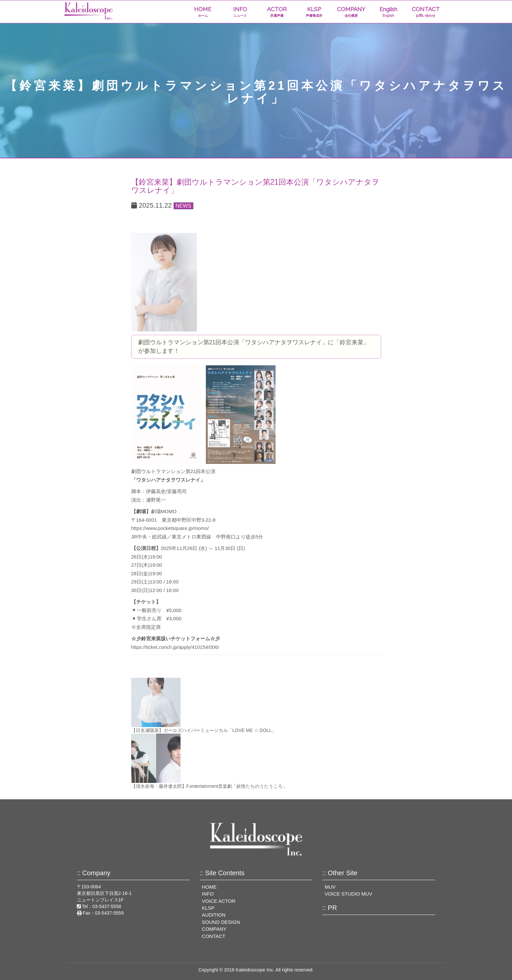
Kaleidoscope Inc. (255, 970)
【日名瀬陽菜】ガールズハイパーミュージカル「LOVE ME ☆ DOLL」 (204, 730)
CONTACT (426, 12)
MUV (330, 887)
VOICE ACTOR (219, 901)
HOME (203, 12)
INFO (240, 12)
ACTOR (277, 12)
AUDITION (214, 915)
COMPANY (351, 12)
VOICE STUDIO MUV (348, 894)
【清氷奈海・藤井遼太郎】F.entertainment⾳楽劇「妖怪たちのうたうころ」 (209, 786)
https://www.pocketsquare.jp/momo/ (170, 528)
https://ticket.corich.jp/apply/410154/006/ (175, 647)
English (389, 12)
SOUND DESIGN (221, 922)
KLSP (314, 12)
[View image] (164, 282)
